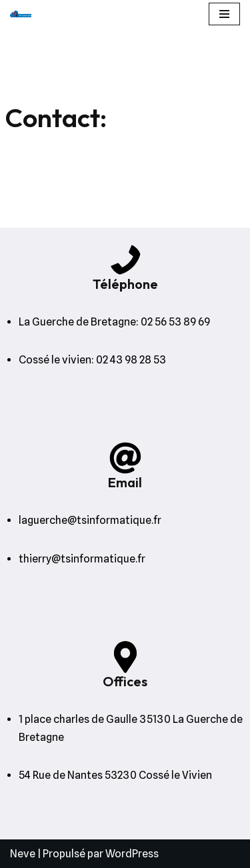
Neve (23, 854)
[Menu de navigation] (224, 14)
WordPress (132, 854)
